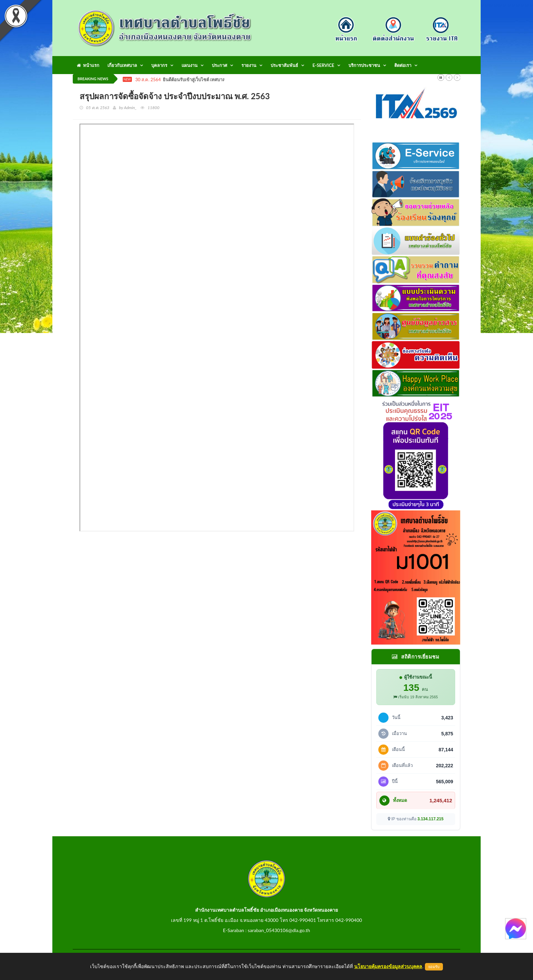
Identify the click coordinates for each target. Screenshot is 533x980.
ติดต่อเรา (403, 65)
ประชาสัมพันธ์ (284, 65)
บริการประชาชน (364, 65)
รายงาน (249, 65)
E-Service (323, 65)
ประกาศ (219, 65)
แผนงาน (190, 65)
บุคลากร (159, 65)
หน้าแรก (88, 65)
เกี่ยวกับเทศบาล (122, 65)
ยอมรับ (434, 967)
